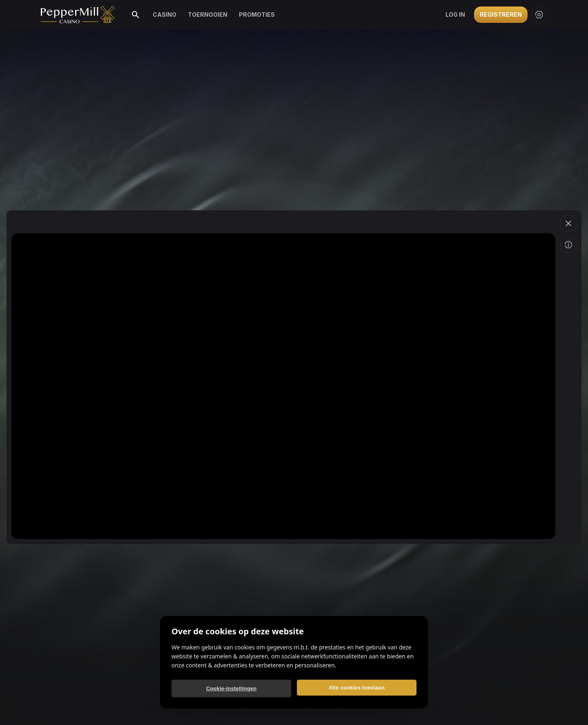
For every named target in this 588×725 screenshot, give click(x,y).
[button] (568, 223)
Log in (455, 14)
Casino (165, 14)
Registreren (501, 14)
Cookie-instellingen (232, 688)
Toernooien (208, 14)
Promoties (257, 14)
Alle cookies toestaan (357, 688)
